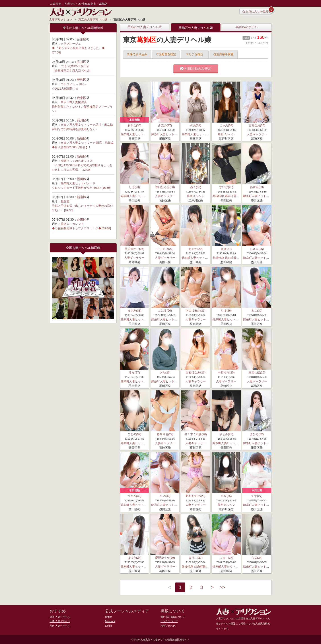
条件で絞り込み (137, 54)
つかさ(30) (134, 496)
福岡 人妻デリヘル (60, 625)
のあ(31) (196, 125)
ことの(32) (134, 434)
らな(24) (257, 558)
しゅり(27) (226, 558)
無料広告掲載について (173, 616)
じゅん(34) (226, 125)
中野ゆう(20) (226, 372)
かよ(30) (165, 496)
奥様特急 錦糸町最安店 (227, 196)
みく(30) (196, 187)
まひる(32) (257, 434)
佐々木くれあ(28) (196, 434)
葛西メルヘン (226, 134)
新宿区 (82, 138)
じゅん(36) (257, 249)
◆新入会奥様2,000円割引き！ (72, 147)
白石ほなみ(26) (195, 372)
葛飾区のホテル (247, 27)
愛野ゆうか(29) (165, 558)
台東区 (82, 39)
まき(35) (226, 496)
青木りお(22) (165, 434)
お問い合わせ (168, 625)
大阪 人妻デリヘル (60, 621)
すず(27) (257, 496)
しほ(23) (134, 187)
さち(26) (165, 372)
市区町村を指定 (166, 54)
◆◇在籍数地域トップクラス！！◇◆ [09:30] (81, 228)
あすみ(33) (257, 187)
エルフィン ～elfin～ (74, 84)
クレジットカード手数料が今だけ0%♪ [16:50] (81, 188)
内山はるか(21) (195, 311)
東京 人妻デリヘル (60, 616)
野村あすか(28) (195, 496)
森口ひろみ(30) (165, 187)
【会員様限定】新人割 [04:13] (71, 71)
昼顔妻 (65, 201)
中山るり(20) (165, 249)
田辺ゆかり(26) (134, 249)
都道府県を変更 (223, 54)
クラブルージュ (71, 44)
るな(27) (134, 372)
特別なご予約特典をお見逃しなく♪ (74, 129)
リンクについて (169, 621)
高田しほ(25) (257, 372)
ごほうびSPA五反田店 (75, 66)
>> (223, 588)
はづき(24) (134, 558)
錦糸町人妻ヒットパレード (138, 134)
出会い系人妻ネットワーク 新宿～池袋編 (87, 143)
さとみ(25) (226, 434)
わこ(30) (257, 311)
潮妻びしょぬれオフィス (77, 161)
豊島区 (82, 80)
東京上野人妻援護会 (74, 102)
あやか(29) (195, 249)
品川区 (82, 62)
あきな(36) (134, 125)
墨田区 (82, 179)
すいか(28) (226, 187)
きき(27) (226, 249)
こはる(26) (165, 311)
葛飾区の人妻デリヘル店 (145, 27)
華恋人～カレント (72, 224)
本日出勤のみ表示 (196, 69)
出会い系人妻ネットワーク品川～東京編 (87, 125)
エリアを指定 (195, 54)
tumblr (108, 625)
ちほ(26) (226, 311)
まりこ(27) (195, 558)
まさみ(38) (134, 311)
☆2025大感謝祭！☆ (65, 89)
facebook (110, 621)
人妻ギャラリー (257, 134)
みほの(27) (165, 125)
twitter (108, 616)
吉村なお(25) (257, 125)
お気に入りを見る (255, 11)
